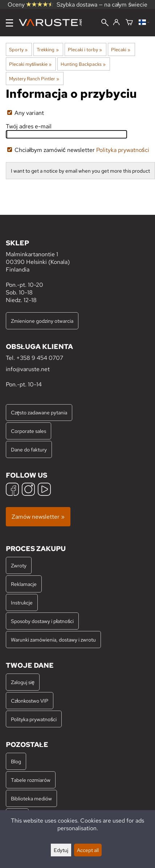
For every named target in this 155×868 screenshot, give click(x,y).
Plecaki (121, 49)
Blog (16, 761)
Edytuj (61, 850)
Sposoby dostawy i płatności (42, 621)
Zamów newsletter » (38, 517)
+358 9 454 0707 (40, 358)
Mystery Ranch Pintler (34, 79)
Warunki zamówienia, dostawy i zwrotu (53, 640)
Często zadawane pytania (39, 412)
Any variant (26, 113)
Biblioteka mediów (31, 798)
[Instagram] (28, 490)
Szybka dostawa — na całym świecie (102, 5)
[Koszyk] (129, 23)
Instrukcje (22, 602)
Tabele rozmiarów (31, 780)
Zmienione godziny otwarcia (42, 321)
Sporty (18, 49)
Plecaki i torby (85, 49)
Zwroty (19, 565)
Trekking (48, 49)
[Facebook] (12, 490)
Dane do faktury (29, 449)
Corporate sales (28, 431)
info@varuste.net (28, 369)
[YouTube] (44, 490)
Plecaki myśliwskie (30, 64)
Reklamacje (24, 584)
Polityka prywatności (123, 150)
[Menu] (9, 23)
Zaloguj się (23, 682)
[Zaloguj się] (116, 23)
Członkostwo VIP (30, 701)
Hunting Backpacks (83, 64)
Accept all (88, 850)
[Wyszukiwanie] (105, 23)
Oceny (30, 5)
